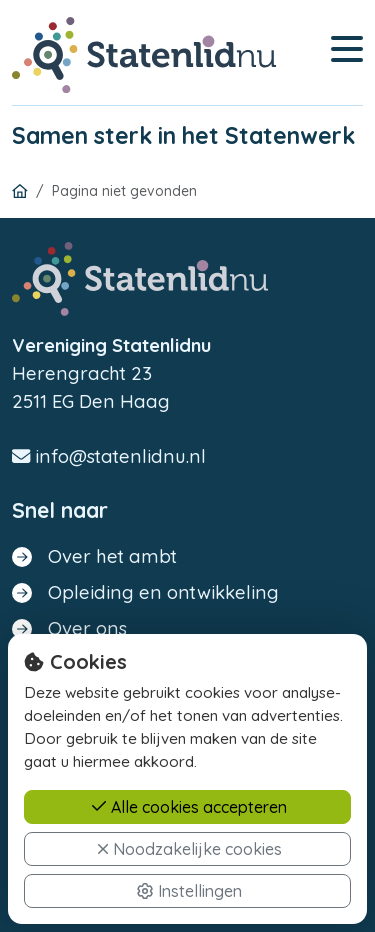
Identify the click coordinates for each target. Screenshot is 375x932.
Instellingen (189, 893)
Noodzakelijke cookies (189, 851)
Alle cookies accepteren (189, 809)
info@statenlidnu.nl (109, 456)
